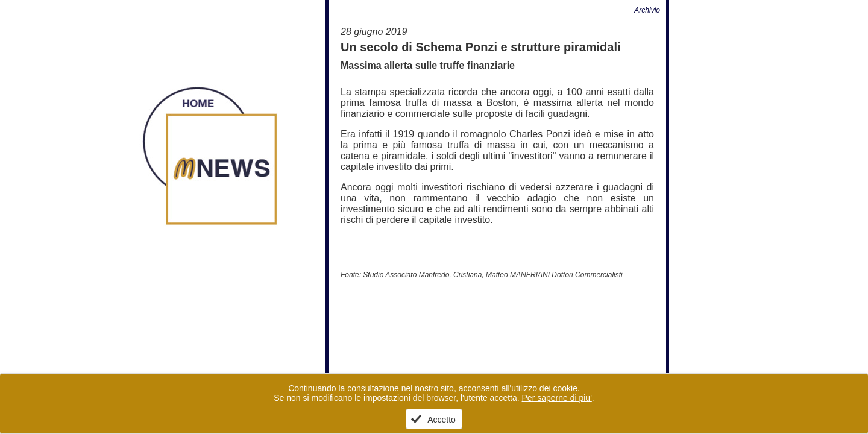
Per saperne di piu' (557, 398)
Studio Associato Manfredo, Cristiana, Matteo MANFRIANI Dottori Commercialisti (492, 275)
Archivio (647, 10)
